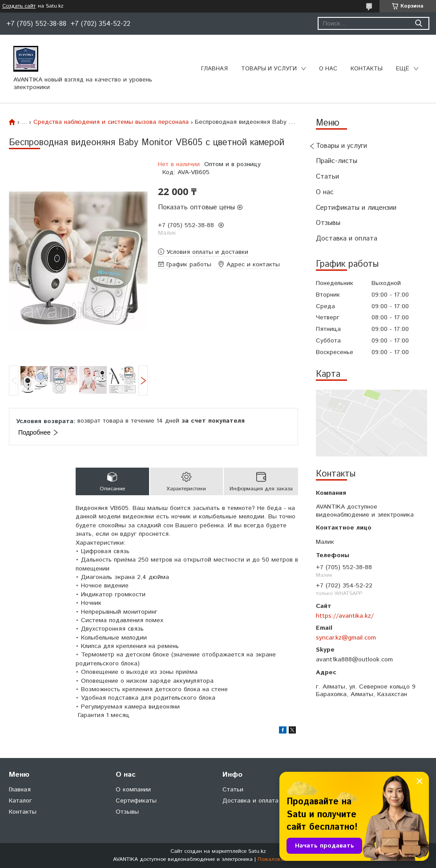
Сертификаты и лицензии (356, 208)
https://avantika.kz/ (345, 616)
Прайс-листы (337, 161)
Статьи (327, 177)
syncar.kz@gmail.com (346, 638)
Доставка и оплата (347, 238)
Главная (214, 69)
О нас (328, 69)
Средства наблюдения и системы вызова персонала (111, 122)
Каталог (20, 801)
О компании (133, 790)
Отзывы (328, 223)
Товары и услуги (269, 69)
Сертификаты (136, 801)
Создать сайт (19, 6)
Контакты (367, 69)
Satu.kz (257, 851)
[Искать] (418, 23)
